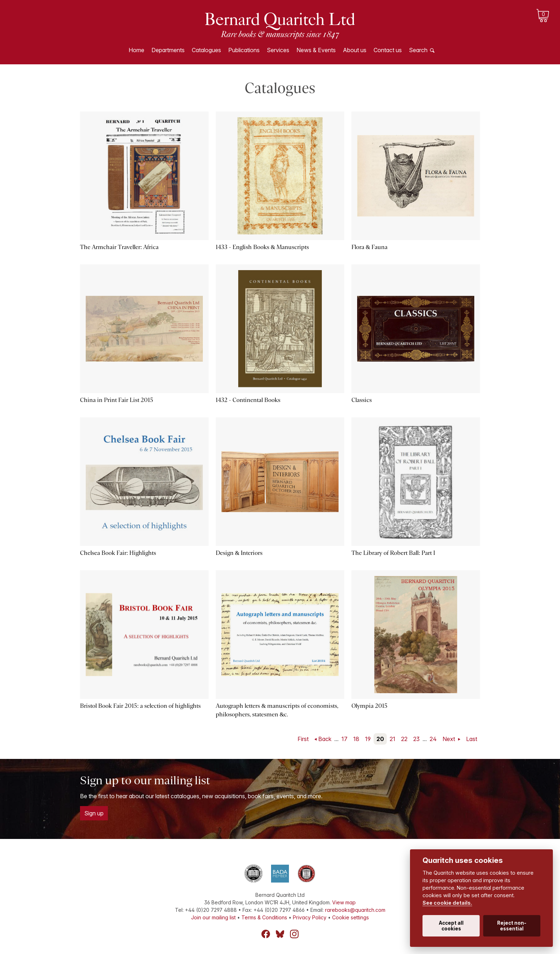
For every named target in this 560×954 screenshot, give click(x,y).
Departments (168, 50)
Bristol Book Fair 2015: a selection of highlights (140, 706)
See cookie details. (447, 903)
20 (380, 739)
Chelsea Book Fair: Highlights (118, 553)
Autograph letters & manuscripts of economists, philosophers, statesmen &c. (277, 710)
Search (418, 50)
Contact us (388, 50)
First (303, 739)
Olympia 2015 (369, 706)
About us (355, 50)
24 (433, 739)
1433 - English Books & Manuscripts (262, 247)
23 (416, 739)
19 (368, 739)
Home (136, 50)
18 (356, 739)
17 (344, 739)
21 (392, 739)
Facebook (266, 934)
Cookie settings (351, 917)
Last (472, 739)
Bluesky (280, 934)
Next (449, 739)
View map (344, 902)
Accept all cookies (451, 926)
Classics (362, 400)
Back (325, 739)
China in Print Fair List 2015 (117, 400)
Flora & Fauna (369, 247)
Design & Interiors (239, 553)
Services (278, 50)
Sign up (94, 813)
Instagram (294, 934)
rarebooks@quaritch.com (355, 910)
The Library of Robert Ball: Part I (393, 553)
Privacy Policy (310, 917)
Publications (244, 50)
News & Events (316, 50)
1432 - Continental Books (248, 400)
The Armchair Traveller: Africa (119, 247)
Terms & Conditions (264, 917)
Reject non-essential (512, 926)
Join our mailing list (213, 917)
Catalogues (206, 50)
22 (404, 739)
